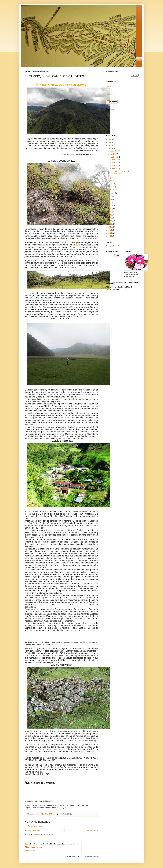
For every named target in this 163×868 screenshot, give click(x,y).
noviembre (114, 151)
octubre (113, 154)
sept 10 (115, 169)
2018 (110, 209)
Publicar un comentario (36, 826)
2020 (110, 203)
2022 (110, 197)
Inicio (63, 831)
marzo (113, 187)
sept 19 (115, 163)
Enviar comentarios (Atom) (44, 834)
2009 (110, 236)
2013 (110, 224)
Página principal (114, 246)
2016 (110, 215)
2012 (110, 227)
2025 (110, 142)
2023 (110, 148)
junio (112, 178)
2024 (110, 145)
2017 (110, 212)
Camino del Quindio (35, 847)
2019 (110, 206)
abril (112, 184)
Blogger (97, 857)
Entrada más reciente (33, 831)
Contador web (110, 87)
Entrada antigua (92, 831)
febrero (113, 190)
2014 (110, 221)
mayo (112, 181)
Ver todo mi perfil (30, 851)
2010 (110, 233)
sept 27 (115, 160)
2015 (110, 218)
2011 (110, 230)
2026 (110, 139)
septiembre (114, 157)
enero (113, 193)
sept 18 (115, 166)
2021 (110, 200)
